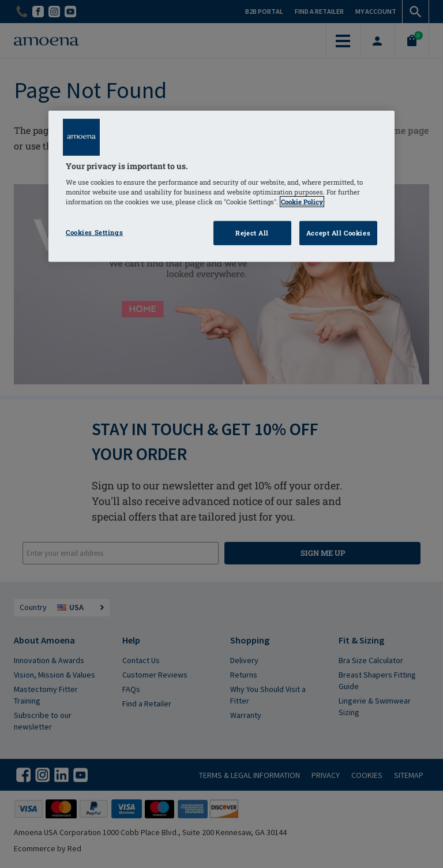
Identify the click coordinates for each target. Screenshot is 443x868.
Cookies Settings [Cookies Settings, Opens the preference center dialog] (94, 232)
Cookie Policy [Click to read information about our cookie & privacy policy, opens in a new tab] (302, 202)
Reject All (252, 233)
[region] (221, 186)
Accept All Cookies (338, 233)
